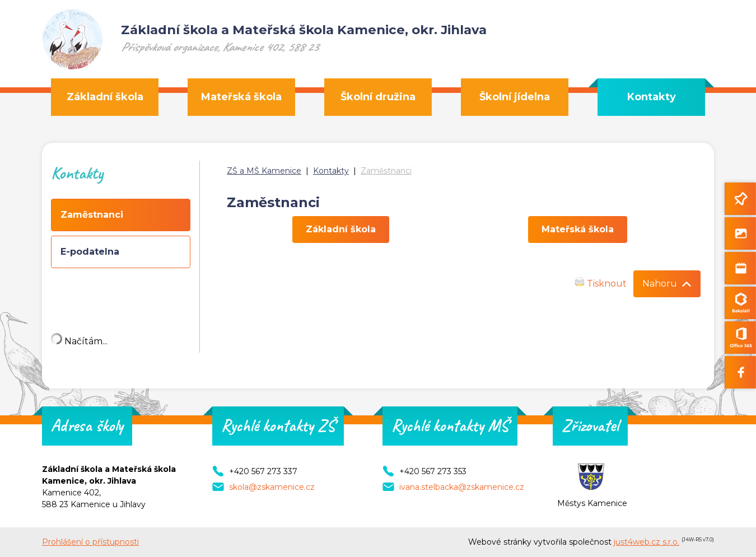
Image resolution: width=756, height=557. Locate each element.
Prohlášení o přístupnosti (90, 542)
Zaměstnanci (386, 171)
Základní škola (341, 229)
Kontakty (331, 171)
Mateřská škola (578, 229)
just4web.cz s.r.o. (647, 542)
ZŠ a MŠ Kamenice (264, 171)
